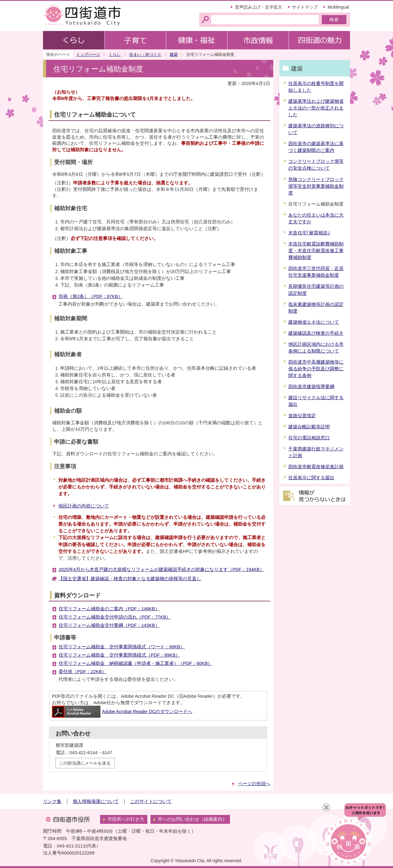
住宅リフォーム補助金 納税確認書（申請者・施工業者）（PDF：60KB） (135, 663)
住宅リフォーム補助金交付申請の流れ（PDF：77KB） (115, 617)
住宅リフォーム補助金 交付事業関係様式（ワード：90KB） (122, 647)
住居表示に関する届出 (311, 478)
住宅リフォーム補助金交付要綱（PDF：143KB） (109, 625)
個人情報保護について (96, 801)
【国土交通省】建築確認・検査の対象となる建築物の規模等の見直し (130, 579)
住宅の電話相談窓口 (309, 438)
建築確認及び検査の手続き (316, 333)
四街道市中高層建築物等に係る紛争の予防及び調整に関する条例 (316, 369)
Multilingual (338, 7)
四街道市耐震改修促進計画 (316, 467)
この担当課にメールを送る (85, 763)
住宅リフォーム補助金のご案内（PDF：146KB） (109, 609)
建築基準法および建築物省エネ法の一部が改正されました (316, 108)
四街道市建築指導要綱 (311, 387)
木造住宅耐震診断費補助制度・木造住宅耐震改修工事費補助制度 (316, 251)
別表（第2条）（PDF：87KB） (91, 296)
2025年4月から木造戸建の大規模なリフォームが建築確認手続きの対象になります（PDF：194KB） (161, 569)
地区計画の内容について (84, 506)
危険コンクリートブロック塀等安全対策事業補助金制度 (316, 186)
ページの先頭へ (254, 784)
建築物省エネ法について (314, 322)
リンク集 (52, 801)
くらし (115, 54)
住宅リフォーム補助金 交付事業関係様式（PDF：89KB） (119, 655)
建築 (174, 54)
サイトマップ (305, 7)
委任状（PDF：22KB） (82, 672)
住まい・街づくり (145, 54)
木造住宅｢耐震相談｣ (309, 233)
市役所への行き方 (126, 819)
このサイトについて (151, 801)
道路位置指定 (302, 416)
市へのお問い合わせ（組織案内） (192, 819)
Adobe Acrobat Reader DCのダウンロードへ (122, 712)
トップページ (88, 54)
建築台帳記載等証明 (309, 427)
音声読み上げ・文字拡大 (259, 7)
